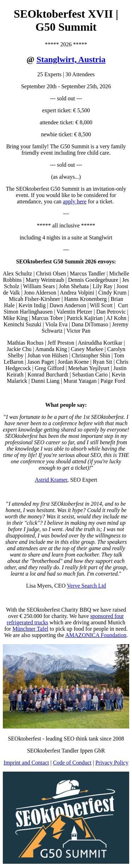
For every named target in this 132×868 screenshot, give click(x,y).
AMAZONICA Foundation (96, 635)
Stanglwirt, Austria (71, 59)
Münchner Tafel (30, 629)
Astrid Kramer (51, 480)
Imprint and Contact (26, 763)
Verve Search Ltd (86, 586)
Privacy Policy (112, 763)
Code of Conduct (72, 763)
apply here (75, 201)
